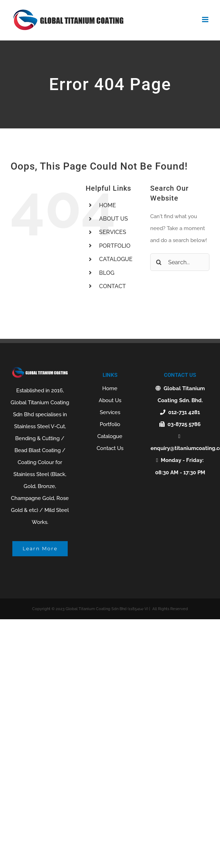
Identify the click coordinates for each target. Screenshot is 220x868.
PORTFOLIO (115, 246)
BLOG (107, 273)
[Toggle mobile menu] (206, 20)
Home (110, 388)
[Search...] (180, 262)
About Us (110, 400)
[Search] (159, 262)
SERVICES (113, 232)
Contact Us (110, 448)
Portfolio (110, 424)
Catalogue (110, 436)
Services (110, 412)
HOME (108, 205)
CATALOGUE (116, 259)
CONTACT (112, 286)
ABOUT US (114, 219)
